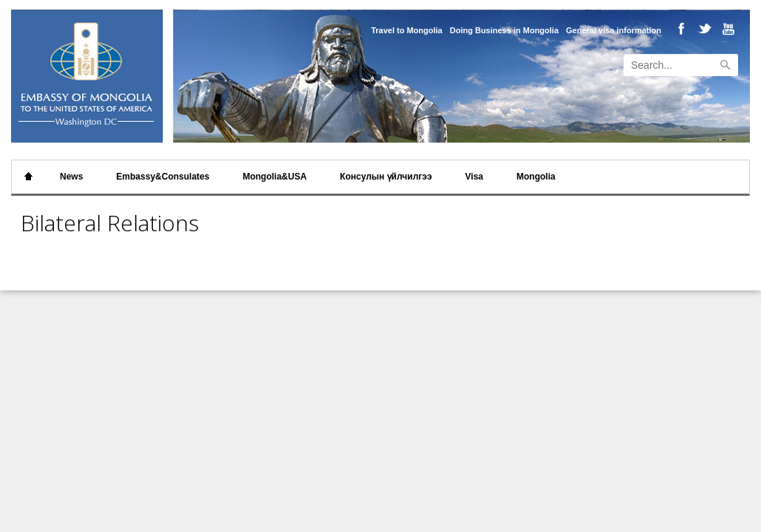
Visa (474, 177)
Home (28, 177)
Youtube (725, 30)
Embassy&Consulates (163, 177)
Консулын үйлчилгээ (386, 177)
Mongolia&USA (274, 177)
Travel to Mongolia (407, 30)
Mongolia (536, 177)
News (71, 177)
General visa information (614, 30)
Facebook (681, 30)
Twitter (703, 30)
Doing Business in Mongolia (504, 30)
